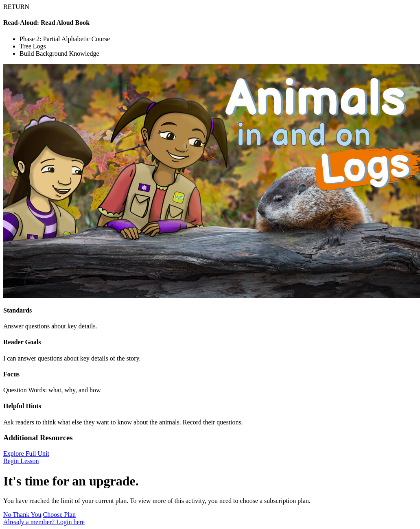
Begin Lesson (21, 461)
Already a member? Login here (44, 522)
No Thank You (22, 515)
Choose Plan (59, 515)
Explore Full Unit (26, 454)
